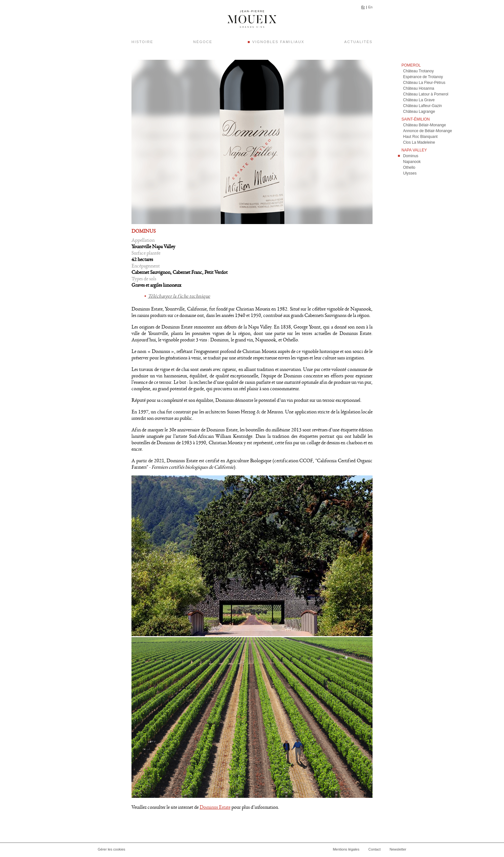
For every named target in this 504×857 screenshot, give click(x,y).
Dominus (411, 157)
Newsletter (398, 851)
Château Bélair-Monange (424, 126)
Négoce (203, 42)
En (370, 7)
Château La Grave (419, 101)
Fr (363, 7)
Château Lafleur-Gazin (423, 107)
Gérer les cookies (112, 851)
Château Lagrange (419, 113)
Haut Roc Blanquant (420, 138)
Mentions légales (346, 851)
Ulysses (410, 175)
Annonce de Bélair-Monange (428, 132)
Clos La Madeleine (419, 144)
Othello (409, 169)
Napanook (412, 163)
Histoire (142, 42)
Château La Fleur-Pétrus (424, 84)
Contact (374, 851)
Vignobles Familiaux (278, 42)
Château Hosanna (419, 90)
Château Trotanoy (418, 72)
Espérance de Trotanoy (423, 78)
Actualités (358, 42)
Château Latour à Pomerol (426, 95)
